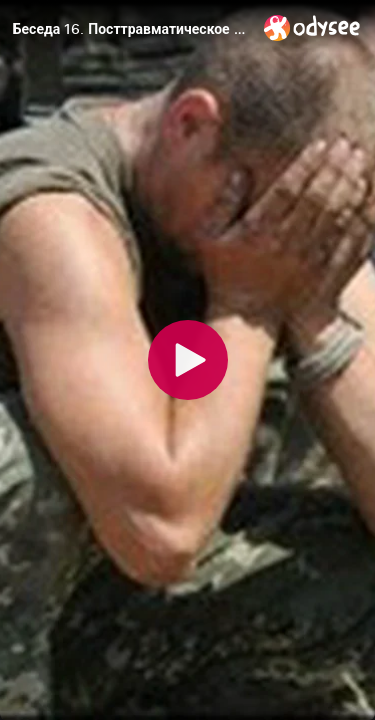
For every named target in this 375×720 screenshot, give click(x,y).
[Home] (312, 27)
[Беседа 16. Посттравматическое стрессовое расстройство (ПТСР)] (130, 29)
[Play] (188, 360)
